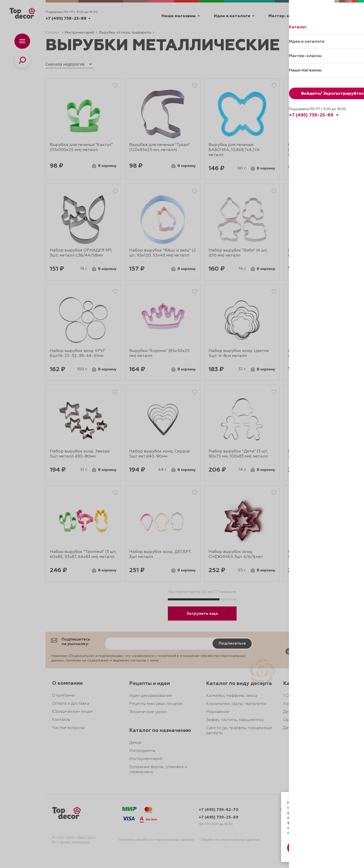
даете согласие (305, 818)
